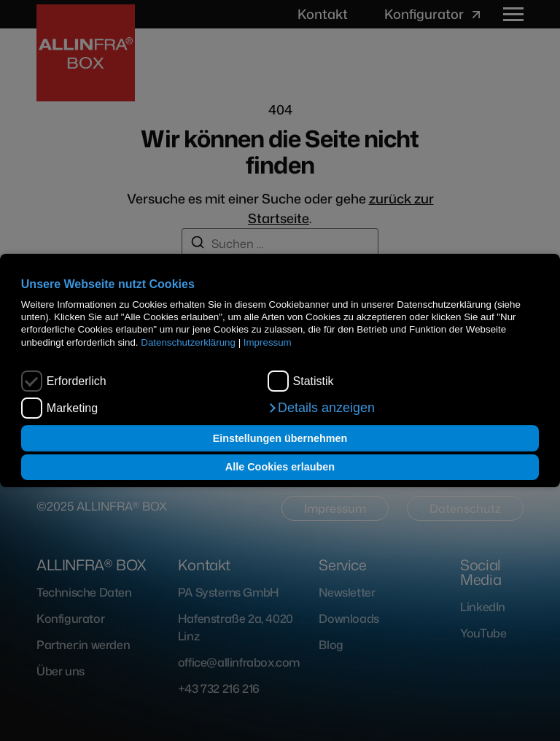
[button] (321, 408)
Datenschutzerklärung (188, 342)
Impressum (268, 342)
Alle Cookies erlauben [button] (280, 467)
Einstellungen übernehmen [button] (280, 438)
